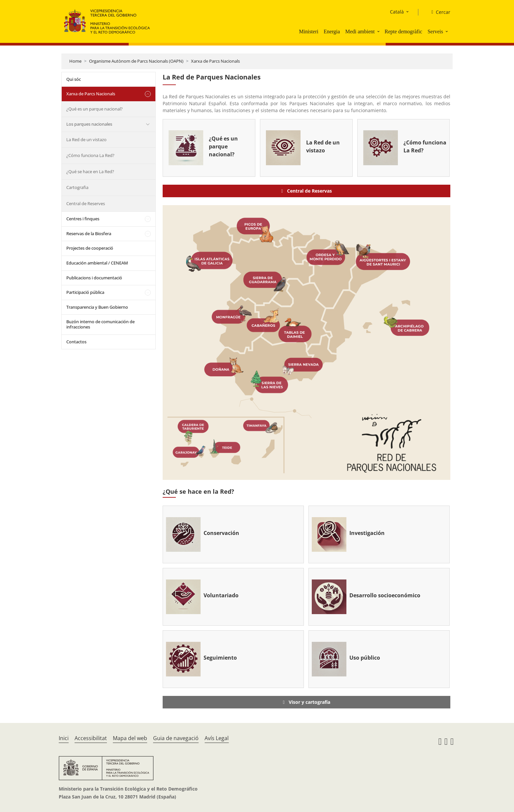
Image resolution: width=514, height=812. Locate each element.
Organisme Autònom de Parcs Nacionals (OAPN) (136, 61)
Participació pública (85, 292)
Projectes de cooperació (90, 248)
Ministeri (309, 31)
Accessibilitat (91, 738)
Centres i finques (83, 219)
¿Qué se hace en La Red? (90, 172)
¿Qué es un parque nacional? (95, 109)
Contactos (76, 342)
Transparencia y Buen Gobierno (97, 307)
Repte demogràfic (403, 31)
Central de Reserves (86, 203)
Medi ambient (360, 31)
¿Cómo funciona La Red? (90, 155)
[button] (379, 31)
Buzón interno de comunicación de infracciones (100, 324)
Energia (332, 31)
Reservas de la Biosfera (89, 234)
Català (397, 12)
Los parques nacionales (89, 124)
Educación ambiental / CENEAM (97, 263)
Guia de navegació (176, 738)
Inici (64, 738)
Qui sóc (74, 79)
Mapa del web (130, 738)
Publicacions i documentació (94, 278)
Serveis (435, 31)
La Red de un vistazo (86, 140)
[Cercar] (438, 12)
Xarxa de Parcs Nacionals (215, 61)
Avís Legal (217, 738)
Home (75, 61)
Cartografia (77, 187)
